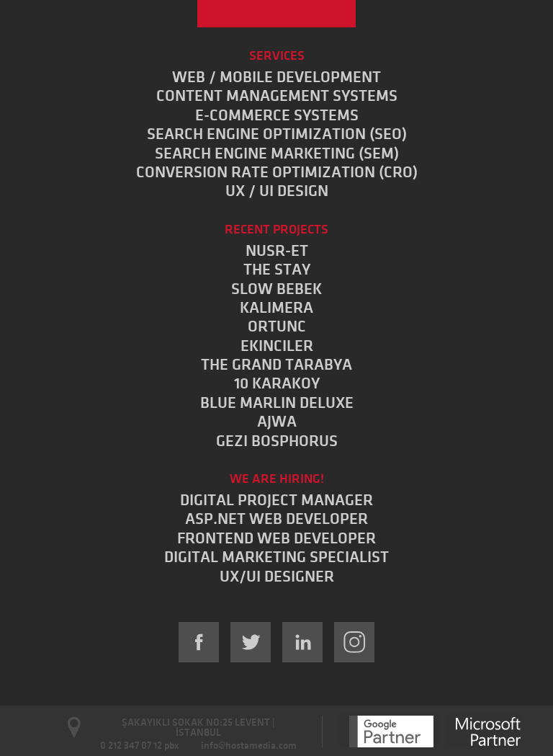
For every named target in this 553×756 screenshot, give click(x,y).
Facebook (199, 642)
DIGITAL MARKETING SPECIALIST (276, 557)
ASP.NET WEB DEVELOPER (276, 519)
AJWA (277, 422)
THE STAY (277, 270)
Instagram (354, 642)
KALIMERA (276, 308)
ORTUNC (277, 326)
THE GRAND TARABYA (276, 365)
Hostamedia (276, 14)
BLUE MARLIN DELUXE (277, 403)
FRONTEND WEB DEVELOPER (276, 538)
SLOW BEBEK (276, 289)
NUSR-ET (277, 251)
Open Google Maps (75, 727)
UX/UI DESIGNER (277, 577)
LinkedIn (302, 642)
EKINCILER (277, 346)
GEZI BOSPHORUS (277, 441)
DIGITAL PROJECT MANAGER (276, 500)
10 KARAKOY (277, 383)
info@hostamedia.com (249, 746)
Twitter (251, 642)
